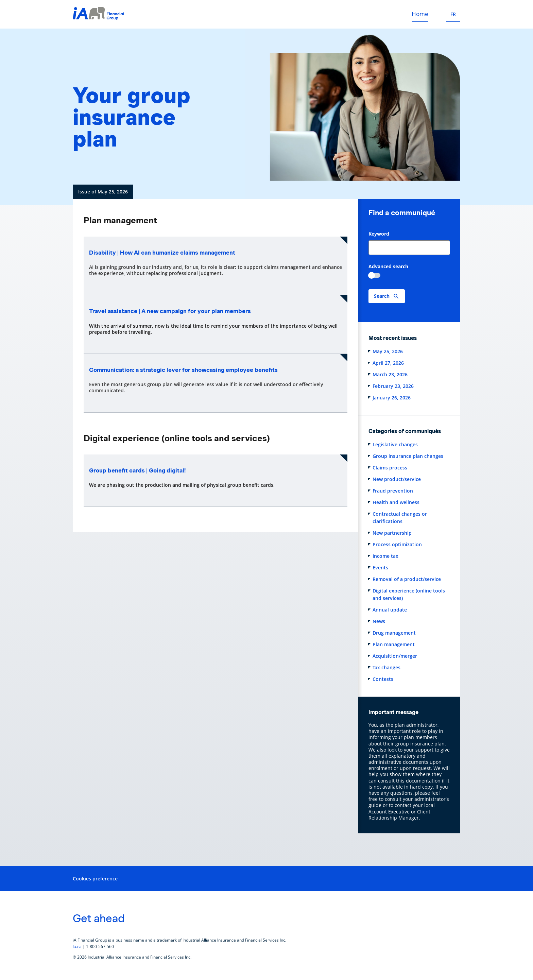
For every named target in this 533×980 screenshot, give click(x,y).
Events (380, 568)
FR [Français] (453, 14)
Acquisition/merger (395, 656)
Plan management (394, 644)
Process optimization (397, 544)
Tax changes (386, 667)
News (379, 621)
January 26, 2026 (392, 398)
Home (420, 14)
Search (382, 296)
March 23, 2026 (390, 374)
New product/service (397, 479)
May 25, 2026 (388, 351)
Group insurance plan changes (408, 456)
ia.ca (77, 947)
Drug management (394, 633)
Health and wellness (396, 502)
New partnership (392, 533)
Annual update (390, 610)
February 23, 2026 (393, 386)
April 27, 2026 (388, 363)
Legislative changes (395, 444)
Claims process (390, 468)
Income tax (385, 556)
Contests (383, 679)
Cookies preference (95, 879)
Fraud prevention (393, 491)
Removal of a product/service (407, 579)
